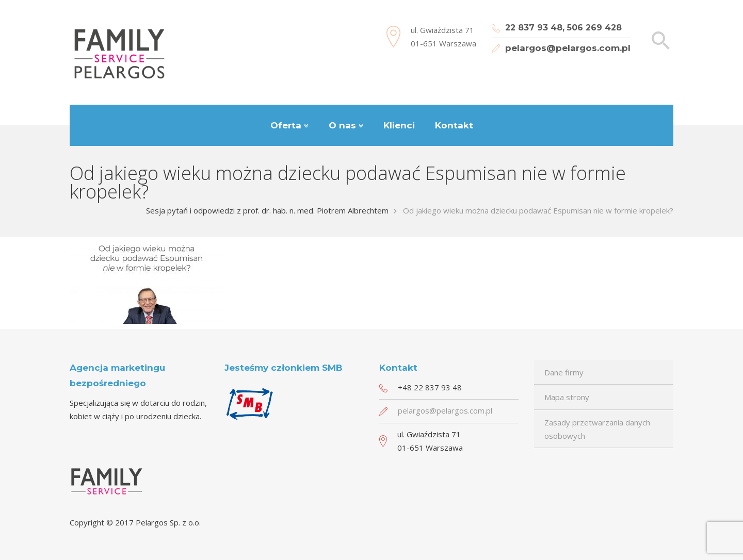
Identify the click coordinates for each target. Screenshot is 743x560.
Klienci (399, 125)
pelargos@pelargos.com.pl (568, 48)
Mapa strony (567, 397)
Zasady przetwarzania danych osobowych (597, 429)
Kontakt (454, 125)
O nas (342, 125)
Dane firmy (564, 372)
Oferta (286, 125)
